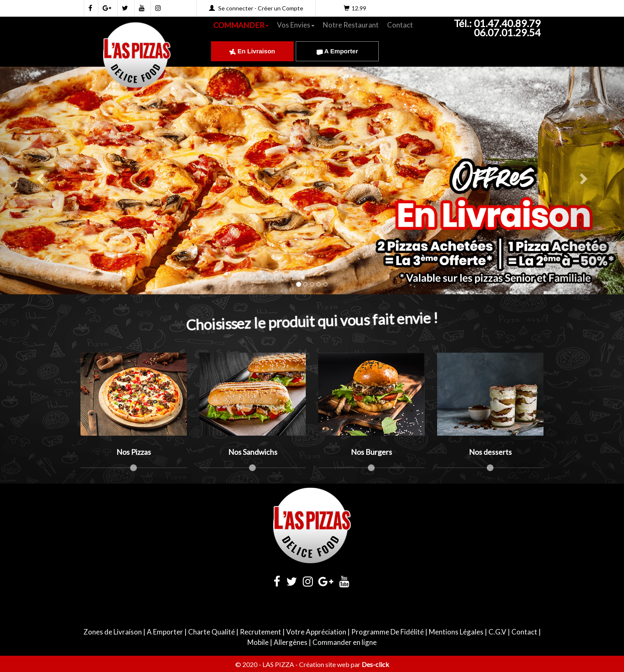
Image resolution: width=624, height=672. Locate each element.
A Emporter (337, 51)
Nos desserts (490, 452)
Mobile (258, 642)
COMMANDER (241, 25)
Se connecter (236, 8)
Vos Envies (296, 25)
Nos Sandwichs (253, 452)
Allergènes (291, 642)
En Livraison (252, 51)
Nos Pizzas (134, 452)
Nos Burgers (371, 452)
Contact (400, 25)
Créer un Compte (281, 8)
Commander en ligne (345, 642)
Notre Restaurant (351, 25)
